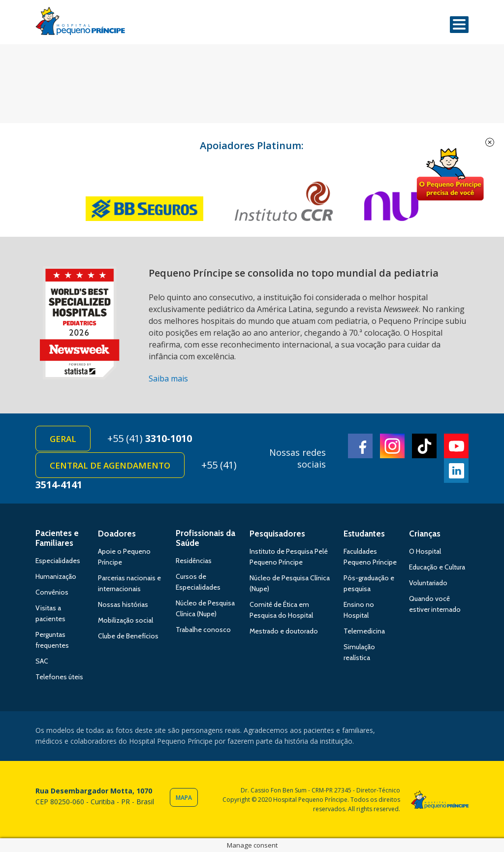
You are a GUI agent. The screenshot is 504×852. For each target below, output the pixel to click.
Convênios (52, 592)
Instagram (392, 446)
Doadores (117, 534)
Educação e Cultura (437, 567)
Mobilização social (126, 620)
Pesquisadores (277, 534)
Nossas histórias (123, 604)
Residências (194, 561)
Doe (450, 175)
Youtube (456, 446)
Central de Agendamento (110, 465)
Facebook (360, 446)
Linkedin (456, 471)
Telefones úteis (59, 677)
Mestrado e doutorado (284, 631)
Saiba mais (168, 379)
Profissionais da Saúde (205, 538)
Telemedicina (364, 631)
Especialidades (58, 561)
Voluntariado (428, 583)
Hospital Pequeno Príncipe (80, 23)
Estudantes (364, 534)
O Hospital (425, 551)
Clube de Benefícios (128, 636)
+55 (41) (150, 438)
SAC (42, 661)
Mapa (184, 798)
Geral (63, 439)
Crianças (425, 534)
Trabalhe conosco (203, 630)
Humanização (56, 576)
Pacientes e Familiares (57, 538)
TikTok (424, 446)
